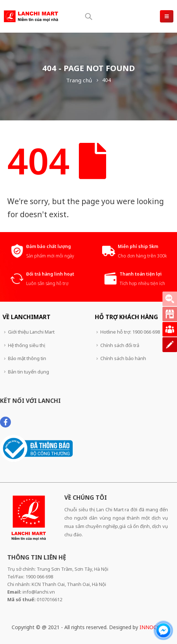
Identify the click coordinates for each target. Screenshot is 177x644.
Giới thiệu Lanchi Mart (31, 332)
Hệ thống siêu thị (27, 345)
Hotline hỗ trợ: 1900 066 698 (130, 332)
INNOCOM (152, 627)
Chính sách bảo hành (123, 358)
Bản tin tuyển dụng (29, 372)
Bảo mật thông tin (27, 358)
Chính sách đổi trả (120, 345)
